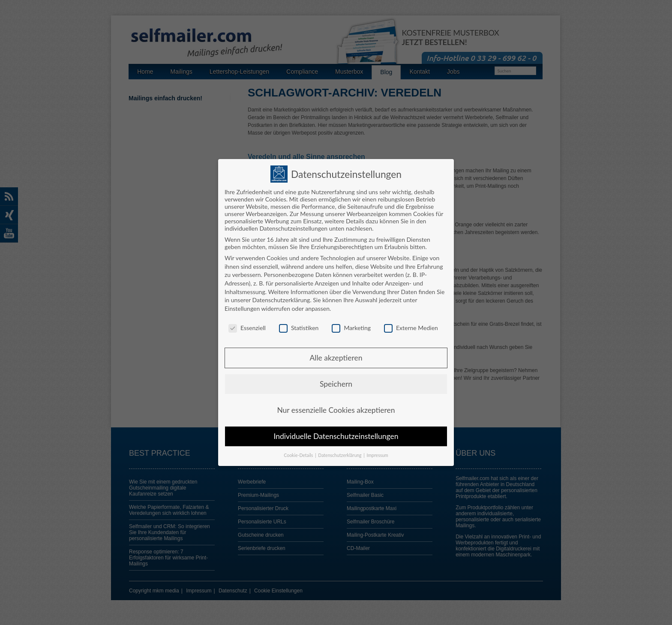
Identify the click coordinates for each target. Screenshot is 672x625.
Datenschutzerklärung (281, 296)
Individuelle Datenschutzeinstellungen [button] (336, 432)
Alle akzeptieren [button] (336, 354)
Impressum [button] (378, 451)
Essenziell (247, 323)
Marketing (351, 323)
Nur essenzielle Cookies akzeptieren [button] (336, 406)
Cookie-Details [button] (299, 451)
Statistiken (299, 323)
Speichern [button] (336, 380)
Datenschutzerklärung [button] (340, 451)
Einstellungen (242, 304)
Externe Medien (411, 323)
